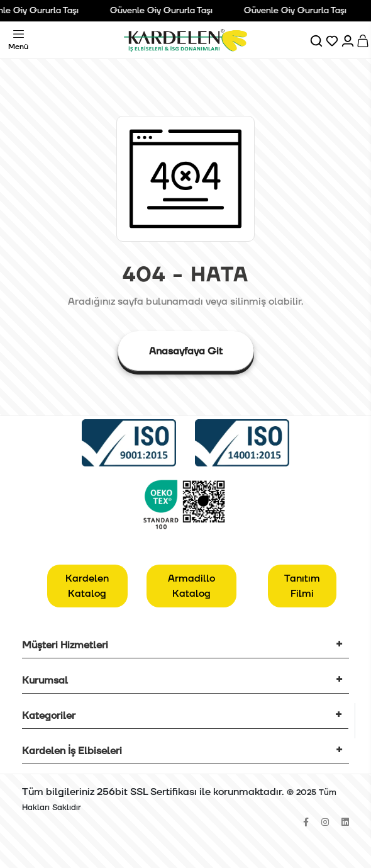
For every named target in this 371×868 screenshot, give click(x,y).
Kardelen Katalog (87, 586)
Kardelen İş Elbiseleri (72, 751)
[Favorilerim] (333, 40)
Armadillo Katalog (191, 586)
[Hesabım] (349, 40)
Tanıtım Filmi (302, 586)
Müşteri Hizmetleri (65, 645)
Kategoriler (49, 716)
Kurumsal (45, 680)
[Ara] (317, 40)
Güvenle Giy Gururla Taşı (164, 11)
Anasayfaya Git (186, 351)
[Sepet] (364, 40)
